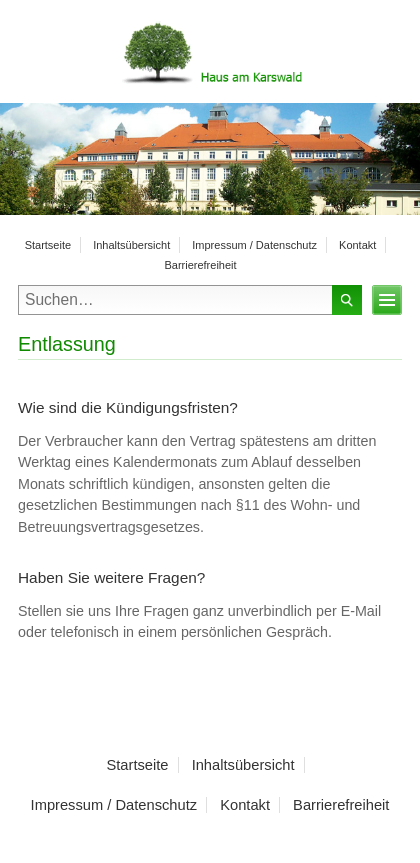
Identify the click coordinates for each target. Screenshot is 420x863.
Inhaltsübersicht (131, 245)
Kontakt (357, 245)
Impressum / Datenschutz (254, 245)
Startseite (48, 245)
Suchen (347, 300)
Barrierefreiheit (200, 265)
